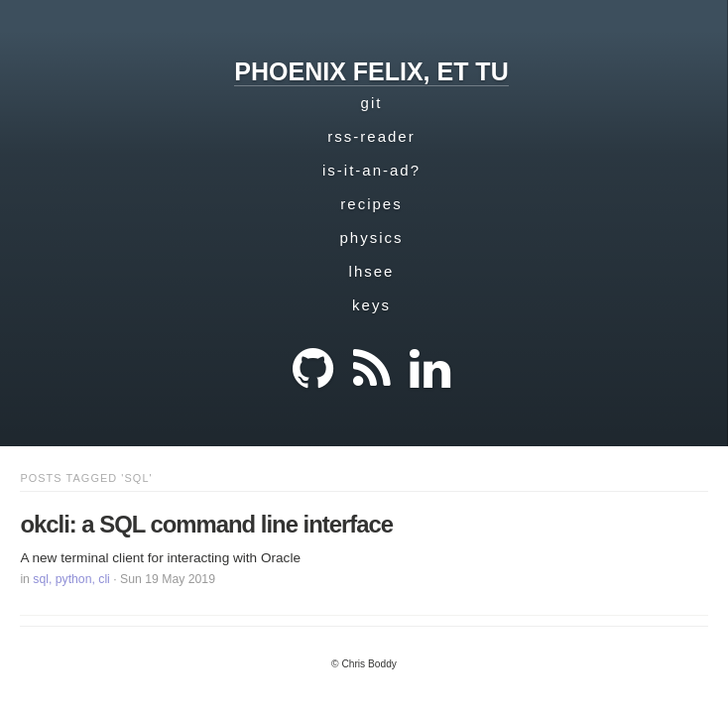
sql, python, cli (71, 579)
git (372, 103)
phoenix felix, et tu (371, 71)
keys (371, 305)
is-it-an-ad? (371, 170)
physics (371, 238)
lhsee (372, 271)
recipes (371, 204)
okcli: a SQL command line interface (206, 524)
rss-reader (371, 136)
